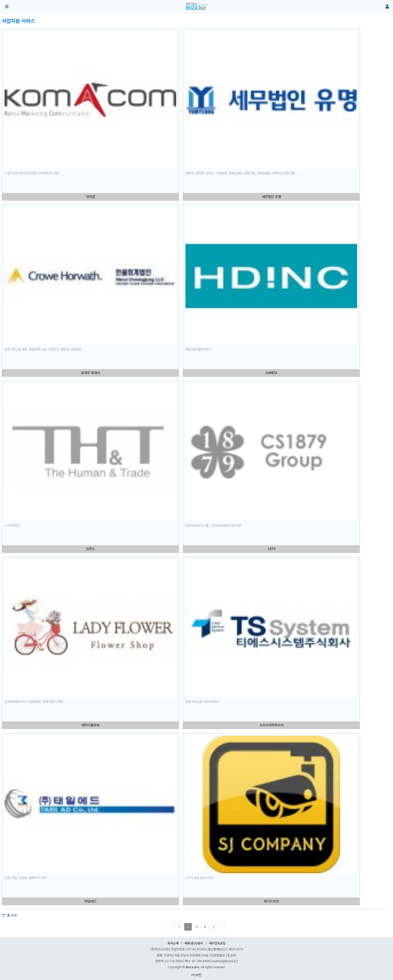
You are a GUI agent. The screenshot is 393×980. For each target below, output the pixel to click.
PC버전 (197, 975)
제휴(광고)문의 (194, 943)
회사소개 (173, 943)
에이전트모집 (217, 943)
